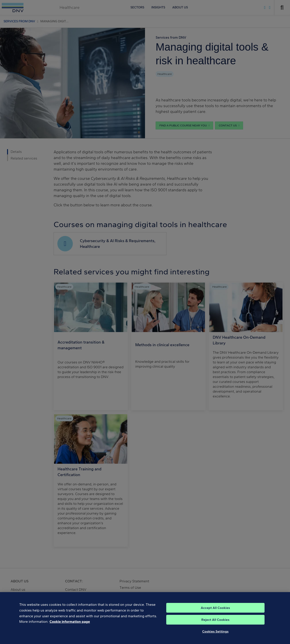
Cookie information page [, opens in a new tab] (70, 625)
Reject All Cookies (216, 623)
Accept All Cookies (215, 611)
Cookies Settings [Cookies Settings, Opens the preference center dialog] (216, 635)
